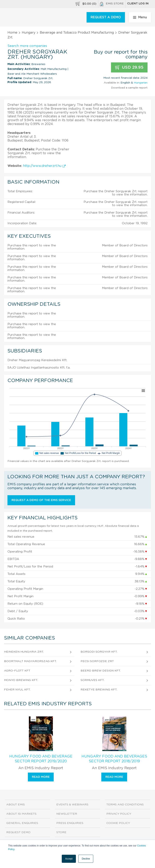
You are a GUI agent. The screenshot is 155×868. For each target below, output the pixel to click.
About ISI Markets (21, 814)
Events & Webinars (72, 805)
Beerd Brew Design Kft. (101, 671)
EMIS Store (112, 4)
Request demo (18, 832)
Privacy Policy (119, 814)
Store (61, 832)
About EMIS (16, 805)
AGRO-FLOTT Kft (17, 671)
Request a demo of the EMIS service (41, 500)
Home (12, 33)
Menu (140, 17)
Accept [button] (69, 859)
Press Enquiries (70, 823)
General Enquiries (22, 823)
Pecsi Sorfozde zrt (97, 661)
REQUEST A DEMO (106, 17)
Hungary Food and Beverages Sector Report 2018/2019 (114, 759)
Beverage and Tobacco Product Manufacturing (77, 33)
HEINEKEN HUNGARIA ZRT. (24, 652)
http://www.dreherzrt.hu (44, 166)
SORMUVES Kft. (92, 680)
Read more (41, 777)
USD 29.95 (129, 68)
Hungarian (141, 83)
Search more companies (27, 46)
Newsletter (67, 814)
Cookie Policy (118, 823)
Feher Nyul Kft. (17, 690)
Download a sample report (129, 88)
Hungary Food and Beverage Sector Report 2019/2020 (41, 759)
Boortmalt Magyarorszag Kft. (30, 661)
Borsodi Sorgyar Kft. (99, 652)
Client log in (138, 4)
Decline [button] (86, 859)
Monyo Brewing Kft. (21, 680)
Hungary (29, 33)
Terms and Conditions (125, 805)
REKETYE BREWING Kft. (99, 690)
